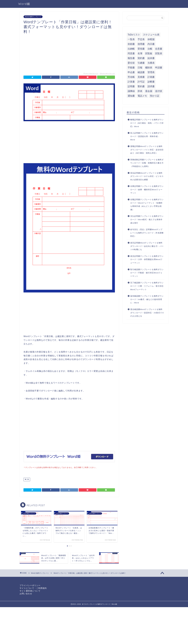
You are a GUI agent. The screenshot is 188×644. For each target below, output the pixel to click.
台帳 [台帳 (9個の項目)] (150, 49)
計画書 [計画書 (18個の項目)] (151, 77)
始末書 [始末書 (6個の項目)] (151, 58)
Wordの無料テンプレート (33, 17)
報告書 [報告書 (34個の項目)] (131, 58)
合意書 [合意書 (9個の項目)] (159, 49)
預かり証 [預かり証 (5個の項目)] (155, 96)
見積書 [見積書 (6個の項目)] (141, 77)
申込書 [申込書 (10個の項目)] (131, 72)
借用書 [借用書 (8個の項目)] (141, 44)
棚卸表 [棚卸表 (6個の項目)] (149, 68)
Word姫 (24, 4)
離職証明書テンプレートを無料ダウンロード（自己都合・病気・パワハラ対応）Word (147, 123)
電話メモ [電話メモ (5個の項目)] (142, 96)
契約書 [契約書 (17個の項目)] (141, 58)
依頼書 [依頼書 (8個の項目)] (131, 44)
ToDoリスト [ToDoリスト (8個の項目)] (134, 35)
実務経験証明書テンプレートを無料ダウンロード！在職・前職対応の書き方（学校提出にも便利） (147, 163)
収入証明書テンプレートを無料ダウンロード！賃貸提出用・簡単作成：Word (147, 136)
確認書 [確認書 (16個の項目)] (141, 72)
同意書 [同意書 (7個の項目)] (131, 53)
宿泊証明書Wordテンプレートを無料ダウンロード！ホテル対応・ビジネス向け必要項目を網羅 (147, 176)
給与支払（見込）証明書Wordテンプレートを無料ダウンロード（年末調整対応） (147, 233)
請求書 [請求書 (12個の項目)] (151, 86)
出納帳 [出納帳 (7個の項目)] (131, 49)
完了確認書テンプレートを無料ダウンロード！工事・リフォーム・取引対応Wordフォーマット (147, 286)
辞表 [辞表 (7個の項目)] (140, 91)
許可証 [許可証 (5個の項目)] (141, 82)
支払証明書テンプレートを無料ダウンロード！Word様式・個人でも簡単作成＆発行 (147, 220)
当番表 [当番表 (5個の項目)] (151, 63)
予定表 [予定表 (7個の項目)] (141, 39)
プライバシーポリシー (30, 585)
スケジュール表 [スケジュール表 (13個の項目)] (151, 35)
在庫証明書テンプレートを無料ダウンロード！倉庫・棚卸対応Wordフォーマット (147, 190)
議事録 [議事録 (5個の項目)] (131, 91)
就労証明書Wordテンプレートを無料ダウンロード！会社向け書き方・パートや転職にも (147, 246)
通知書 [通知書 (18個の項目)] (131, 96)
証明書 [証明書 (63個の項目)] (131, 86)
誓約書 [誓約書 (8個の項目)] (141, 86)
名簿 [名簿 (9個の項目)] (140, 53)
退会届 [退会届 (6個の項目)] (149, 91)
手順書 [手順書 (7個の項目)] (131, 68)
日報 (27, 479)
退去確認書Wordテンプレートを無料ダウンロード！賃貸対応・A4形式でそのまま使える (147, 313)
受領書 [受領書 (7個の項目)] (141, 49)
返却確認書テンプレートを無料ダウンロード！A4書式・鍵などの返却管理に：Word (147, 299)
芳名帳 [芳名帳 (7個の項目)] (131, 77)
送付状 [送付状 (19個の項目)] (159, 91)
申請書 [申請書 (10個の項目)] (159, 68)
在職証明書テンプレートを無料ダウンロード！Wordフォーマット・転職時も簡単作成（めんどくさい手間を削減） (147, 205)
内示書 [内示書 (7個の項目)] (151, 44)
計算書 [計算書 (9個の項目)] (131, 82)
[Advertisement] (69, 52)
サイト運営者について (30, 591)
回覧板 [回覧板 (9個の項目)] (149, 53)
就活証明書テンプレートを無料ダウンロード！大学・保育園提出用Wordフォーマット (147, 260)
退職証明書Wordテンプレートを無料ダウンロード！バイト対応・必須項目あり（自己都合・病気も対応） (147, 150)
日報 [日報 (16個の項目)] (140, 68)
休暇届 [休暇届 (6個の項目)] (151, 39)
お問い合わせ (26, 593)
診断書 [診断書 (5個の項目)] (151, 82)
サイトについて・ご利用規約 (33, 588)
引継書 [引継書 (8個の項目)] (141, 63)
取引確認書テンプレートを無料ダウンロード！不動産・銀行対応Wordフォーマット (147, 273)
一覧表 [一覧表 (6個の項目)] (131, 39)
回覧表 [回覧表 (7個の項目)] (159, 53)
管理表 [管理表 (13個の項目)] (151, 72)
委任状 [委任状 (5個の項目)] (131, 63)
